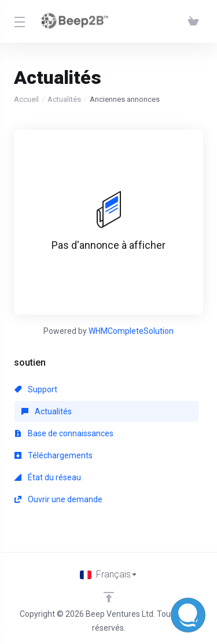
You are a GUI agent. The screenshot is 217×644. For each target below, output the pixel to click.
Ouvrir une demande (58, 499)
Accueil (26, 99)
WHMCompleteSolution (131, 331)
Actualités (64, 99)
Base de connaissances (64, 433)
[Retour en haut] (109, 597)
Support (36, 389)
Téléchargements (54, 455)
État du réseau (48, 477)
